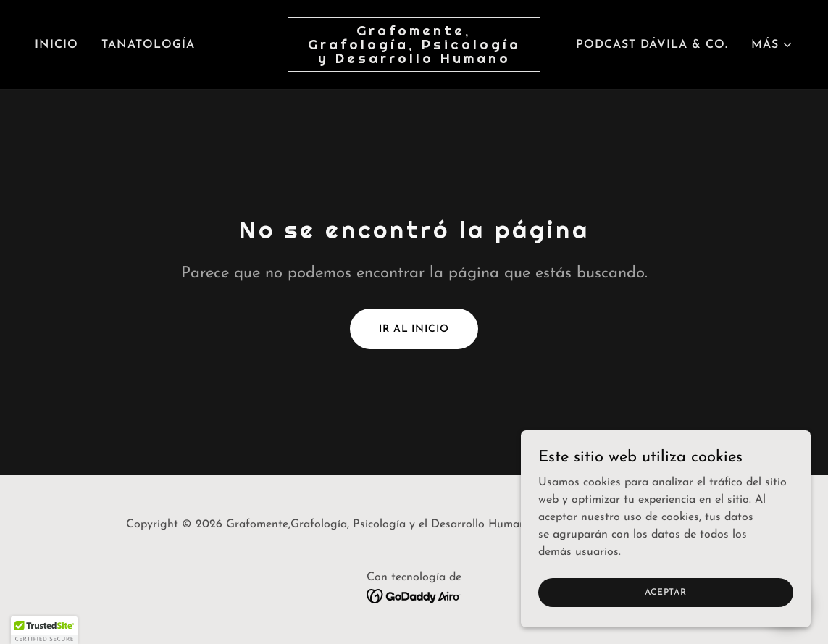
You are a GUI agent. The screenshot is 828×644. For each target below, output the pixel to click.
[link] (414, 60)
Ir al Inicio (414, 329)
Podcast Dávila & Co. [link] (652, 45)
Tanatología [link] (148, 45)
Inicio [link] (57, 45)
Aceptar (665, 592)
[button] (772, 45)
